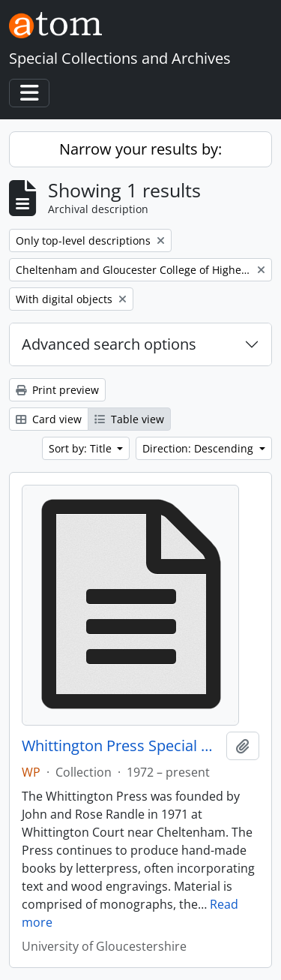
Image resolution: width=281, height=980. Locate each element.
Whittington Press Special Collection (121, 746)
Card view (49, 419)
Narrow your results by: (140, 149)
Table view (129, 419)
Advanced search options (109, 344)
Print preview (57, 390)
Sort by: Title (82, 448)
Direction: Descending (199, 448)
